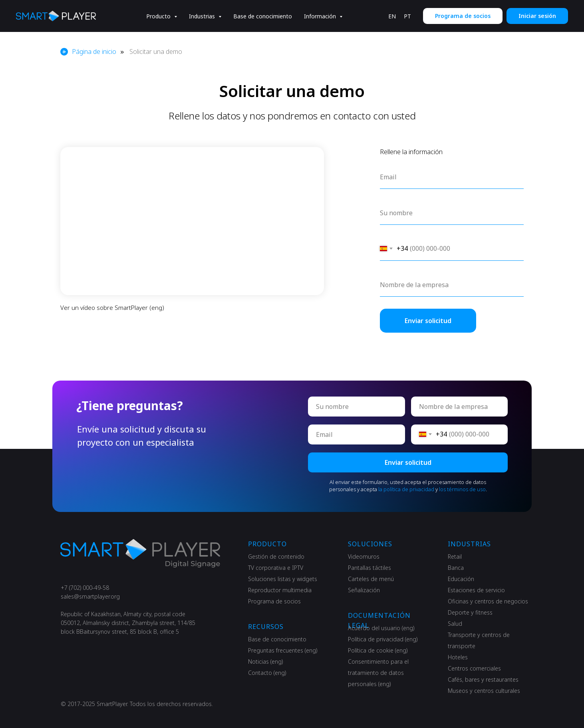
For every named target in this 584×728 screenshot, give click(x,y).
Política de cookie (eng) (378, 650)
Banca (456, 568)
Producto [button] (159, 16)
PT (407, 16)
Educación (461, 579)
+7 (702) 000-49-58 (85, 588)
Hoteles (458, 657)
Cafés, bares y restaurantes (483, 679)
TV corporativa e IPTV (276, 568)
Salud (455, 624)
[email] (357, 434)
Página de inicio (88, 52)
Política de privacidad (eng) (383, 639)
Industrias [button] (203, 16)
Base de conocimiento (263, 16)
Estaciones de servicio (476, 590)
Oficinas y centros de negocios (488, 601)
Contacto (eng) (267, 673)
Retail (455, 556)
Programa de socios (274, 601)
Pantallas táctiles (369, 568)
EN (392, 16)
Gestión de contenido (276, 556)
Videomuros (364, 556)
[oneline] (460, 407)
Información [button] (321, 16)
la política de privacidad (406, 489)
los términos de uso (462, 489)
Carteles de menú (371, 579)
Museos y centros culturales (484, 691)
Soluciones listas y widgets (283, 579)
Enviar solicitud (408, 462)
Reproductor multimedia (280, 590)
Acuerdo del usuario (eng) (381, 628)
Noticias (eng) (265, 662)
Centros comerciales (474, 668)
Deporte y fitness (470, 612)
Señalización (364, 590)
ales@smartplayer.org (92, 596)
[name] (357, 407)
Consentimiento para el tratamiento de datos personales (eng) (378, 673)
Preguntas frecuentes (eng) (283, 650)
